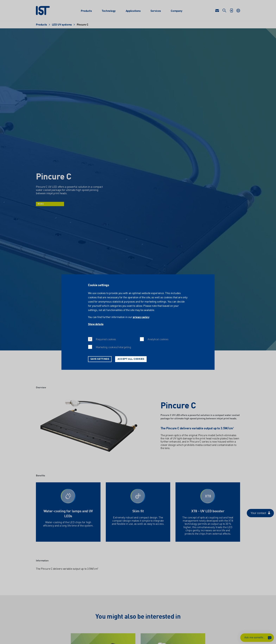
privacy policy (141, 317)
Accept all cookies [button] (131, 359)
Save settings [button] (100, 359)
